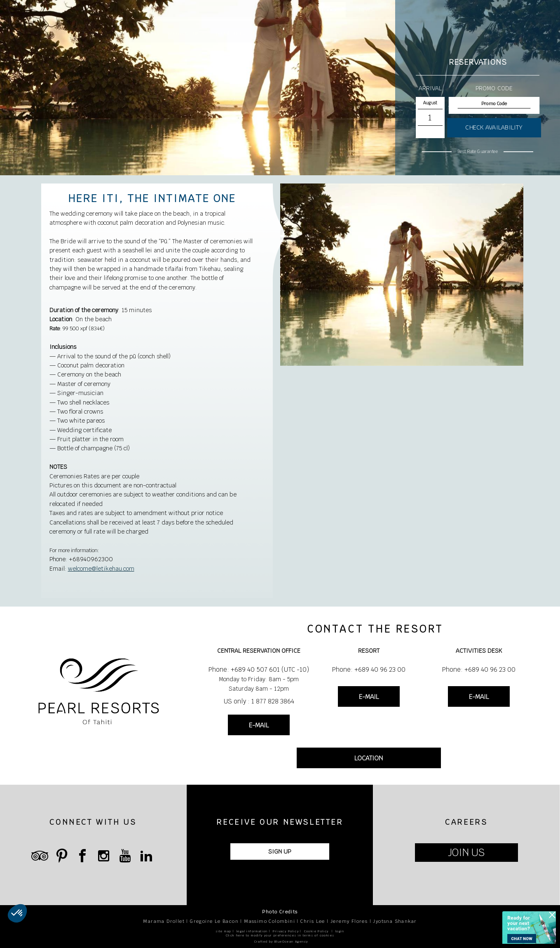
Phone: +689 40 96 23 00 (369, 669)
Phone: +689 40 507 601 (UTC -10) (259, 669)
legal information (252, 931)
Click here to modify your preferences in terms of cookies (280, 935)
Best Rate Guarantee (478, 151)
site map (223, 931)
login (340, 931)
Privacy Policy (286, 931)
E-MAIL (259, 725)
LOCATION (369, 758)
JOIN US (466, 853)
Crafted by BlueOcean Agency (281, 942)
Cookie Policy (316, 931)
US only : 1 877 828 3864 (259, 701)
